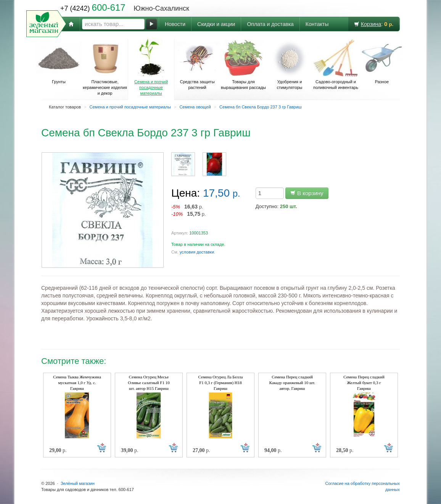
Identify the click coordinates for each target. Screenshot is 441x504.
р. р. (189, 210)
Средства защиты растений (197, 64)
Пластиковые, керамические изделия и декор (105, 67)
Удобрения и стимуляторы (290, 64)
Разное (382, 61)
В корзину (307, 193)
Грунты (59, 61)
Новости (175, 24)
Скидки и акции (216, 24)
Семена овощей (195, 107)
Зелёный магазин (78, 483)
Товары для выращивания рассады (243, 64)
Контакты (317, 24)
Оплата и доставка (270, 24)
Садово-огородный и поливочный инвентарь (336, 64)
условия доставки (197, 252)
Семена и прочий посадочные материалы (151, 67)
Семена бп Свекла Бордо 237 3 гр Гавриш (261, 107)
